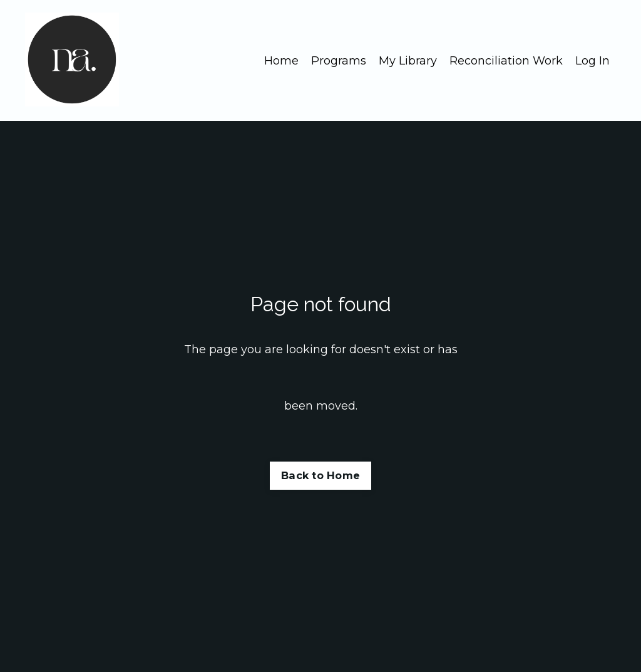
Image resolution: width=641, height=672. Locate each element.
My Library (408, 61)
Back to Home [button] (320, 475)
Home (281, 61)
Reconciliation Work (506, 61)
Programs (339, 61)
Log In (592, 61)
